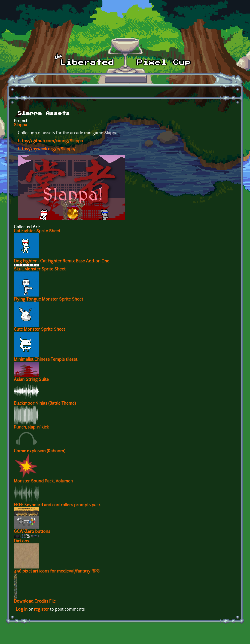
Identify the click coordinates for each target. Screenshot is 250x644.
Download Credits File (35, 602)
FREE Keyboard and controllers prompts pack (57, 505)
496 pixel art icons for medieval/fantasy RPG (57, 571)
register (41, 610)
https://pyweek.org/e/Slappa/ (47, 149)
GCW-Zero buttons (32, 532)
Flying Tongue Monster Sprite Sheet (48, 300)
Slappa (20, 125)
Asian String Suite (31, 380)
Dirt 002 (22, 541)
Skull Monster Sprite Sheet (40, 269)
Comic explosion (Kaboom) (40, 451)
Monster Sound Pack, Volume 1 (43, 481)
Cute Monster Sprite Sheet (39, 330)
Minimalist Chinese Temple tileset (46, 360)
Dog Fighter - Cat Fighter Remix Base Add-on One (61, 261)
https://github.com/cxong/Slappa (50, 141)
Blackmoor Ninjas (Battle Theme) (45, 404)
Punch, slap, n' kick (31, 427)
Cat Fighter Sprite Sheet (37, 231)
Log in (22, 610)
